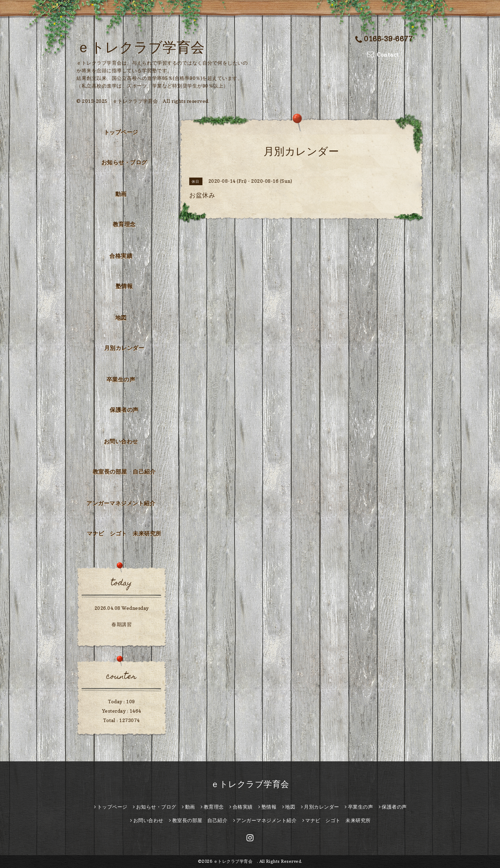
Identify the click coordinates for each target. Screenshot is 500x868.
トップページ (121, 132)
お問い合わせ (121, 441)
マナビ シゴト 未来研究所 (124, 533)
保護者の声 (124, 410)
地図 (121, 318)
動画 (121, 194)
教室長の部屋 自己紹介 (124, 472)
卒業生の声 (121, 379)
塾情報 (124, 286)
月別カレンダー (124, 348)
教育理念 (124, 224)
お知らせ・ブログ (124, 162)
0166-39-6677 (384, 39)
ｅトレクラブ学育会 (148, 47)
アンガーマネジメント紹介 (121, 503)
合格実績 (121, 256)
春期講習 (122, 624)
